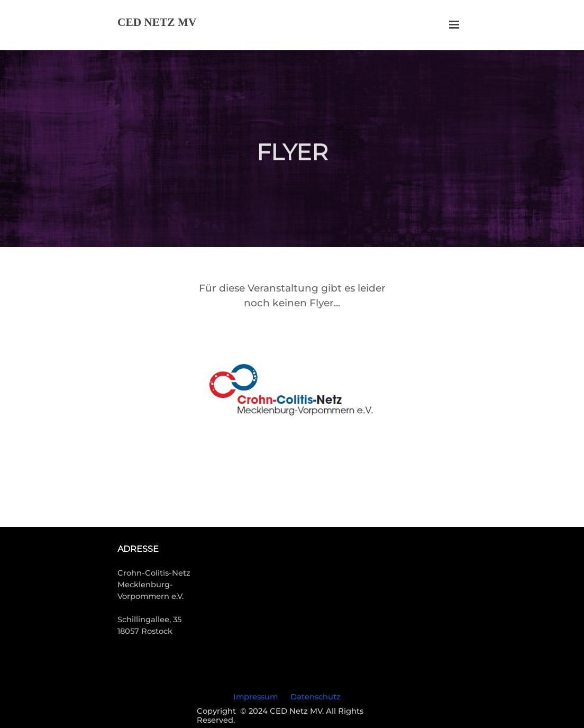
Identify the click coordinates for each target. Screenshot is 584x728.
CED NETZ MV (157, 22)
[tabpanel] (292, 296)
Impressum (255, 697)
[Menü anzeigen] (454, 25)
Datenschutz (316, 697)
